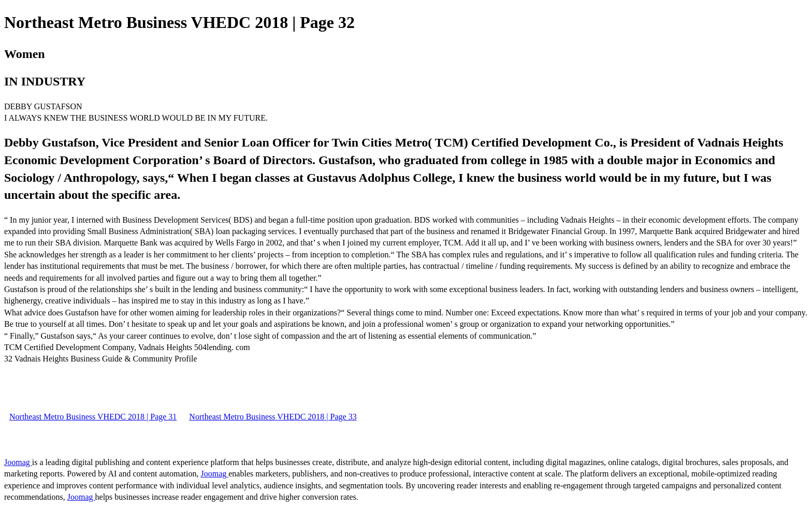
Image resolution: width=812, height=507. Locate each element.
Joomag (18, 462)
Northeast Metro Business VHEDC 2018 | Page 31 (93, 417)
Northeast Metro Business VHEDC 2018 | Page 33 (273, 417)
